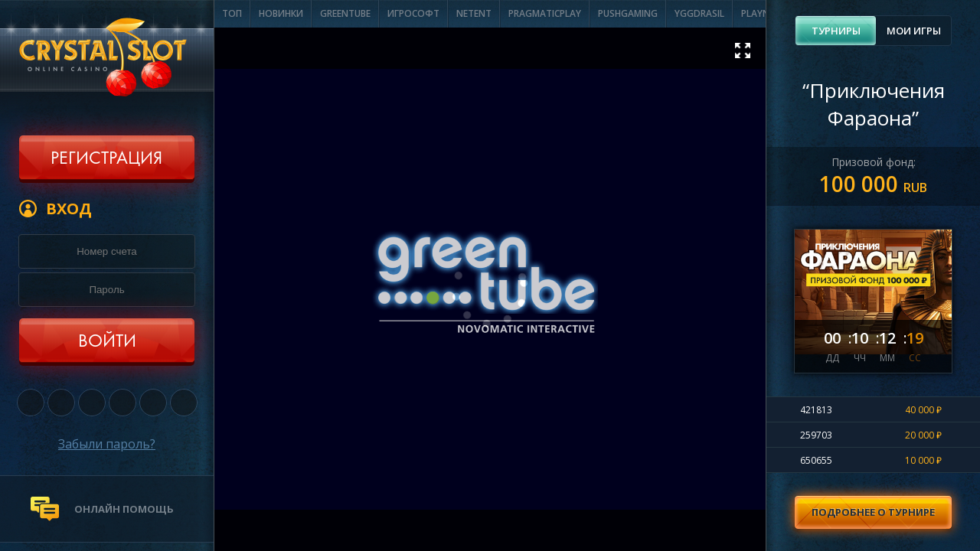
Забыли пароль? (107, 444)
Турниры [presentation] (836, 31)
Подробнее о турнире (873, 512)
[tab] (836, 31)
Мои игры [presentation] (914, 31)
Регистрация (106, 159)
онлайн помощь (124, 509)
